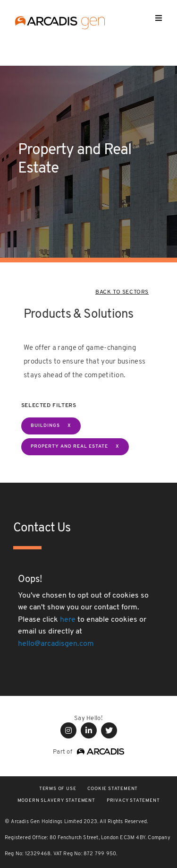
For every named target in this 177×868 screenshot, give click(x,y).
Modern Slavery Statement (56, 801)
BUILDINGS (45, 426)
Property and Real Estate (69, 447)
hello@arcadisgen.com (56, 644)
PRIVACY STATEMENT (133, 801)
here (68, 620)
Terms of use (58, 789)
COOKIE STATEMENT (113, 789)
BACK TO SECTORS (122, 292)
